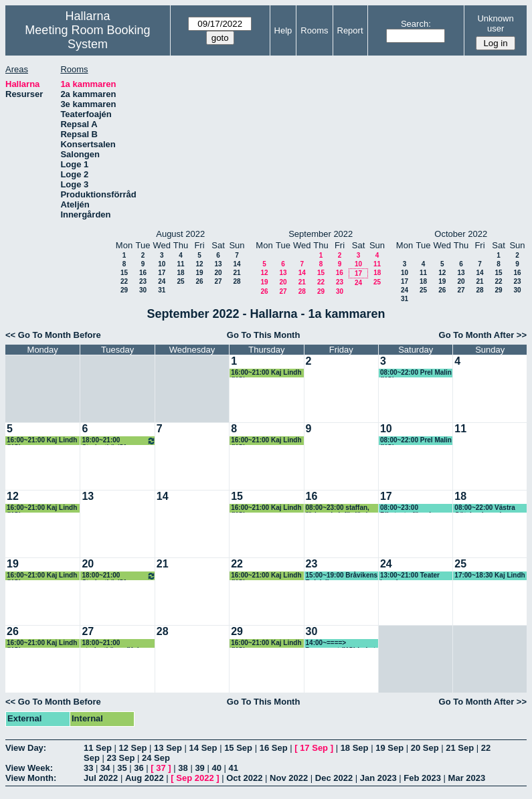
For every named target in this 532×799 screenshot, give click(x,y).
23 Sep (120, 758)
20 (218, 273)
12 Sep (133, 748)
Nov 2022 (289, 778)
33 (88, 768)
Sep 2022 (195, 778)
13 (218, 264)
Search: (416, 24)
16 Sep (274, 748)
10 (162, 264)
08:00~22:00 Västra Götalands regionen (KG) (486, 508)
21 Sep (460, 748)
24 (162, 281)
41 (234, 768)
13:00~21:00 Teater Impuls (410, 576)
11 (180, 264)
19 (199, 273)
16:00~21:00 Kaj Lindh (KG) (266, 373)
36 (139, 768)
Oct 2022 (244, 778)
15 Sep (238, 748)
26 (199, 281)
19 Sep (389, 748)
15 (124, 273)
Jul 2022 (101, 778)
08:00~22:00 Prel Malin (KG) (416, 373)
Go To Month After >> (483, 335)
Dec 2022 (334, 778)
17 (162, 273)
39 (199, 768)
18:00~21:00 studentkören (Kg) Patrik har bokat (110, 643)
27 (218, 281)
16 (143, 273)
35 (122, 768)
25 (180, 281)
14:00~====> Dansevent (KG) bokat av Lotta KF (341, 643)
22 (124, 281)
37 (161, 768)
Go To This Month (264, 335)
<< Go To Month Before (53, 335)
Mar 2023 (467, 778)
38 (183, 768)
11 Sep (98, 748)
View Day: (26, 748)
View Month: (31, 778)
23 (143, 281)
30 (143, 290)
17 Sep (314, 748)
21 (237, 273)
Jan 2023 (378, 778)
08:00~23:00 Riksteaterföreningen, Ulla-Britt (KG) (415, 508)
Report (350, 30)
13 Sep (168, 748)
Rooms (314, 30)
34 (105, 768)
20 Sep (425, 748)
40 (216, 768)
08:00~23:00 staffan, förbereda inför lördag (341, 508)
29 (124, 290)
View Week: (29, 768)
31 (162, 290)
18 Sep (355, 748)
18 (180, 273)
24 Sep (156, 758)
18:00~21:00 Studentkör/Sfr (118, 441)
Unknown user (495, 23)
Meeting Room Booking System (87, 37)
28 (237, 281)
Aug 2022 (145, 778)
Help (283, 30)
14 (237, 264)
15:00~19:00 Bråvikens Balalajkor (342, 576)
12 (199, 264)
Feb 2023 (422, 778)
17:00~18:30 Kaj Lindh (490, 575)
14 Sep (203, 748)
